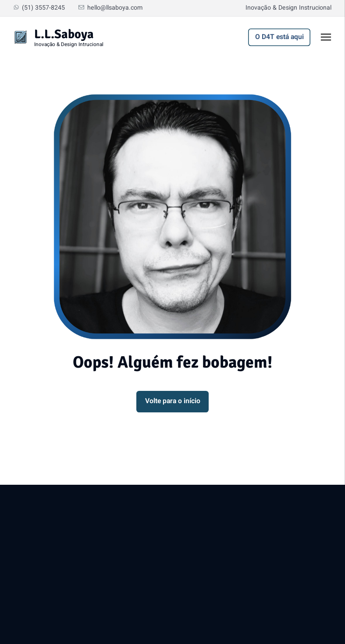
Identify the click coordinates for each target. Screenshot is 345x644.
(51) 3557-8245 (39, 8)
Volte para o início (173, 401)
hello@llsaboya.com (110, 8)
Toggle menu (331, 39)
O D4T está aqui (279, 37)
